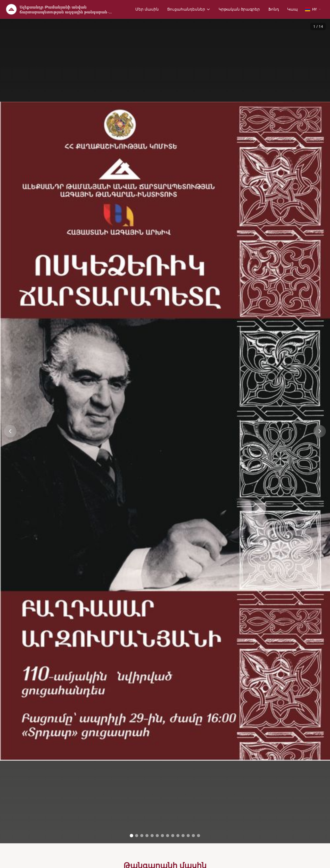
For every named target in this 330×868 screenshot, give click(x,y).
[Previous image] (10, 431)
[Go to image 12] (188, 836)
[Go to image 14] (199, 836)
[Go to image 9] (173, 836)
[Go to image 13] (193, 836)
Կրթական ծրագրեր (239, 9)
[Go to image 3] (142, 836)
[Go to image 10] (178, 836)
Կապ (292, 9)
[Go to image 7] (162, 836)
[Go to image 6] (157, 836)
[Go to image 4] (147, 836)
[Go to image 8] (168, 836)
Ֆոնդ (274, 9)
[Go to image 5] (152, 836)
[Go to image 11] (183, 836)
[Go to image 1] (131, 836)
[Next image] (320, 431)
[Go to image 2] (137, 836)
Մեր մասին (147, 9)
